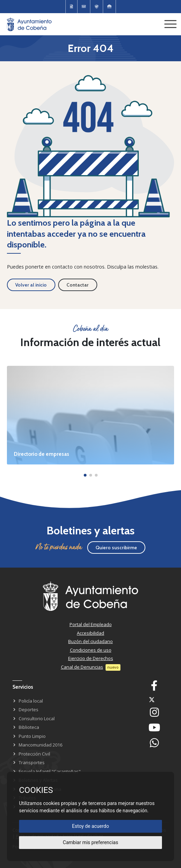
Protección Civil (34, 754)
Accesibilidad (90, 633)
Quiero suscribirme (116, 548)
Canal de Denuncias (82, 667)
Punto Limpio (32, 736)
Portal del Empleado (91, 624)
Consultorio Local (37, 718)
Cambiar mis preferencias (91, 842)
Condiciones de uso (91, 650)
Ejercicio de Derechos (91, 658)
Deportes (29, 709)
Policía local (31, 701)
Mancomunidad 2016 (40, 745)
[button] (85, 475)
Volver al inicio (31, 285)
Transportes (32, 762)
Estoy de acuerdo (90, 826)
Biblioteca (29, 727)
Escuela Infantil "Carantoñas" (50, 771)
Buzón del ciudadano (90, 641)
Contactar (78, 285)
